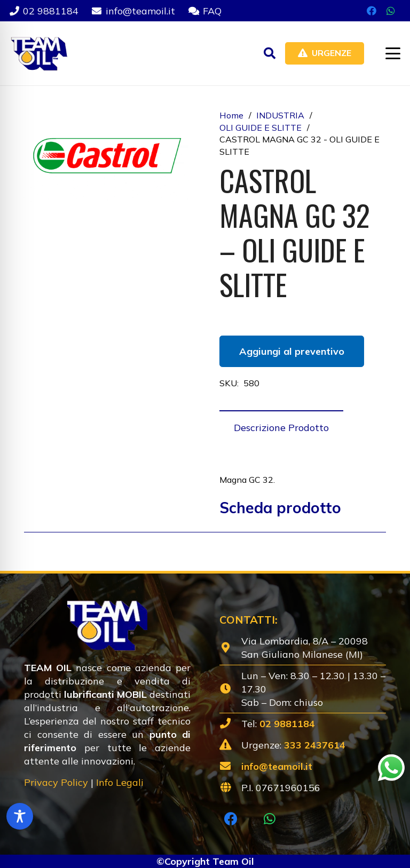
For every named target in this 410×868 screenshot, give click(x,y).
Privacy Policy (56, 782)
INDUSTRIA (280, 115)
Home (231, 115)
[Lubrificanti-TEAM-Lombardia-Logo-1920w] (39, 53)
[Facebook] (372, 11)
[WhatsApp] (391, 11)
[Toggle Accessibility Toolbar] (20, 816)
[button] (270, 53)
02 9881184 (287, 724)
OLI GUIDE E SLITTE (261, 128)
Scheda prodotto (280, 508)
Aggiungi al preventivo (292, 351)
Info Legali (120, 782)
